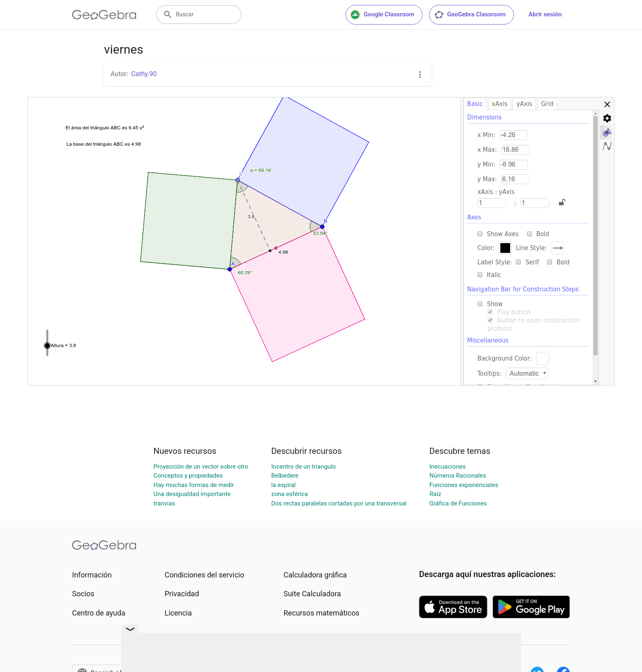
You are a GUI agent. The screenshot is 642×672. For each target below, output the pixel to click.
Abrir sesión (545, 14)
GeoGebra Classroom (470, 15)
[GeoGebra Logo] (104, 15)
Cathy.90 (144, 74)
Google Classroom (382, 15)
